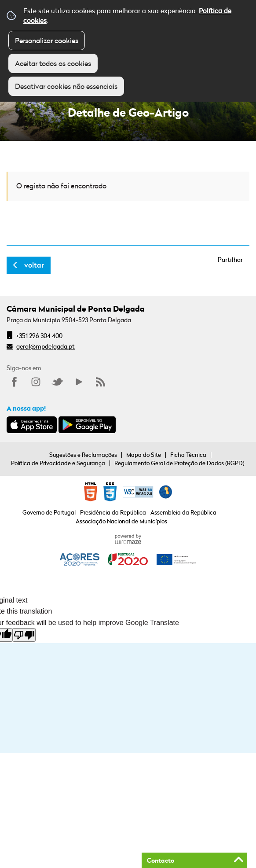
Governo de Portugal (49, 512)
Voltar (34, 265)
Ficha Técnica (188, 455)
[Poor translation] (24, 635)
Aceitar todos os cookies (53, 63)
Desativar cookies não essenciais (66, 86)
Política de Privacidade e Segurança (58, 463)
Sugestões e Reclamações (83, 455)
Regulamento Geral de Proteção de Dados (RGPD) (179, 463)
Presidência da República (113, 512)
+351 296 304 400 (39, 336)
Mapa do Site (144, 455)
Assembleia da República (183, 512)
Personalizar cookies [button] (47, 40)
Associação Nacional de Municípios (121, 521)
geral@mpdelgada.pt (46, 346)
